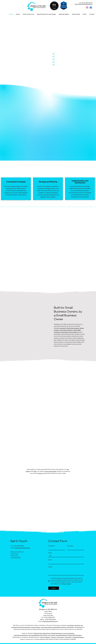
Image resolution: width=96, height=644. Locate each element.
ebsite (76, 330)
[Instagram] (87, 8)
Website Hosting (38, 633)
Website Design (47, 633)
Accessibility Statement (78, 637)
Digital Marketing (36, 635)
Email (50, 560)
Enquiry (50, 567)
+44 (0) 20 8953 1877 (49, 617)
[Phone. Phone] (68, 556)
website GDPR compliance (60, 627)
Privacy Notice (60, 637)
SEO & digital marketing (73, 328)
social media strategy (51, 471)
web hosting (71, 625)
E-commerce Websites (68, 633)
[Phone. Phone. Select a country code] (51, 556)
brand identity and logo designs (69, 332)
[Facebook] (91, 8)
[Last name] (75, 549)
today (45, 473)
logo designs (79, 627)
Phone (50, 553)
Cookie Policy (68, 637)
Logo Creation (51, 635)
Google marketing (36, 627)
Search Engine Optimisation (21, 635)
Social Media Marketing (61, 635)
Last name (70, 546)
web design (63, 328)
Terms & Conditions (45, 637)
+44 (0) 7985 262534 (19, 546)
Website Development (57, 633)
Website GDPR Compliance (75, 635)
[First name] (56, 549)
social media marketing (66, 330)
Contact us (40, 473)
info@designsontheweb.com (22, 548)
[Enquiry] (66, 572)
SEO (35, 471)
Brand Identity (44, 635)
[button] (28, 14)
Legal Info (53, 637)
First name (52, 546)
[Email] (66, 563)
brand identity (70, 627)
